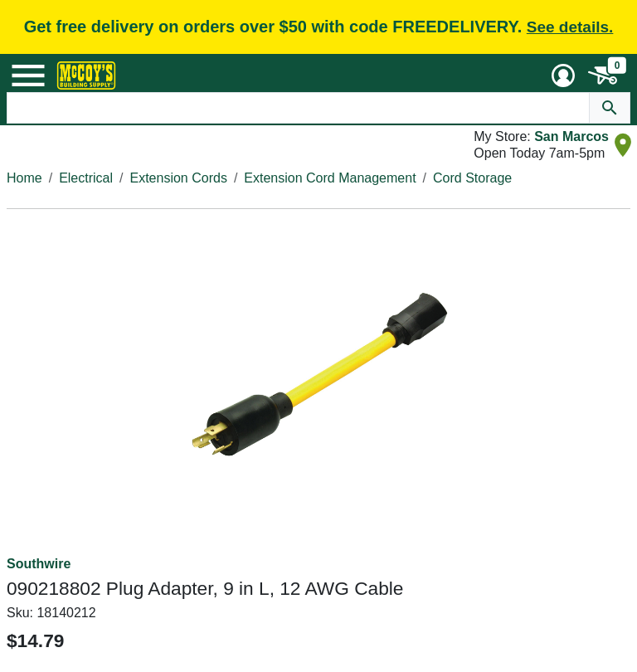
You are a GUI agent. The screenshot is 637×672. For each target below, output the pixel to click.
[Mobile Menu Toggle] (28, 75)
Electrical (86, 178)
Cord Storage (472, 178)
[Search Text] (299, 108)
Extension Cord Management (330, 178)
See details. (570, 27)
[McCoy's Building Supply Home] (86, 75)
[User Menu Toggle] (563, 75)
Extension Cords (179, 178)
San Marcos (571, 136)
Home (24, 178)
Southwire (39, 564)
